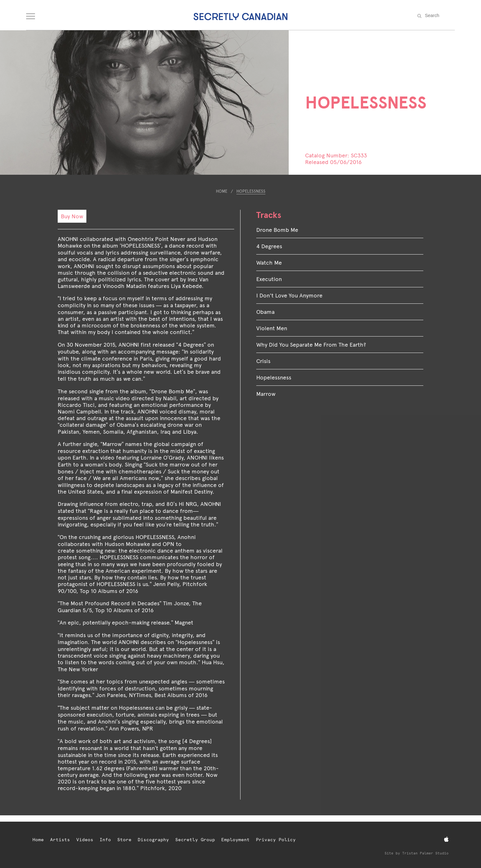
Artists (60, 840)
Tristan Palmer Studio (425, 853)
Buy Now (72, 216)
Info (105, 840)
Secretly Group (195, 840)
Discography (153, 840)
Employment (235, 840)
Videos (85, 840)
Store (124, 840)
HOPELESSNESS (251, 191)
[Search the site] (439, 15)
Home (222, 191)
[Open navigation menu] (31, 15)
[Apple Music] (446, 839)
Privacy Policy (276, 840)
